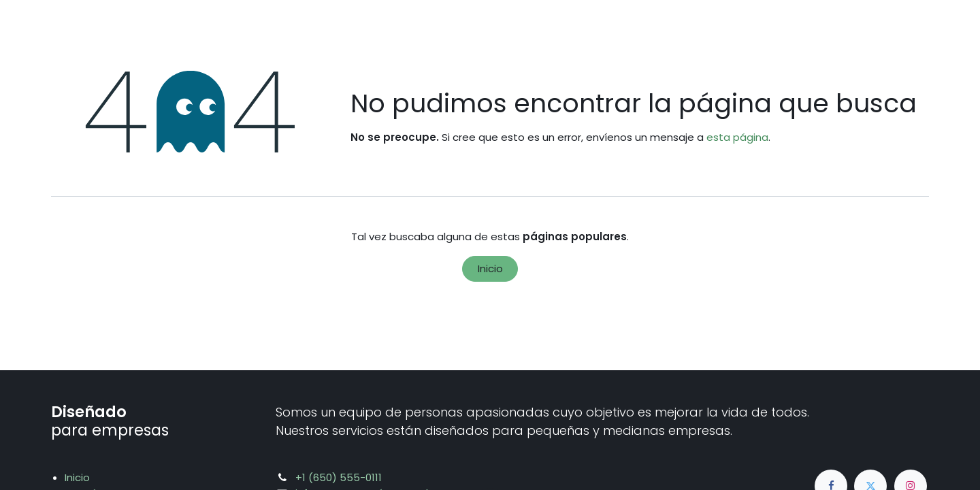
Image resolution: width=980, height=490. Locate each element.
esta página (737, 137)
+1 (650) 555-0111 (339, 477)
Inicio (490, 268)
